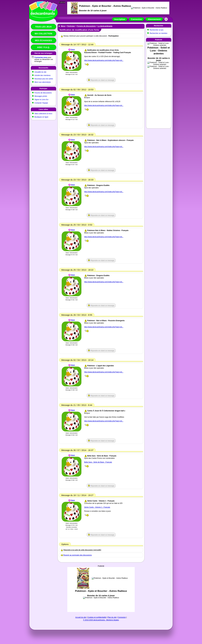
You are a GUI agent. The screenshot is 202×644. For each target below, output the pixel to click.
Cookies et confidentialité (97, 617)
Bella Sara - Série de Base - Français (98, 462)
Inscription (120, 19)
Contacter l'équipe (41, 103)
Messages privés (41, 96)
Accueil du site (81, 617)
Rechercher (159, 26)
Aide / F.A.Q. (43, 47)
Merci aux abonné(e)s (43, 82)
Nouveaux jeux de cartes (44, 79)
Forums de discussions (43, 93)
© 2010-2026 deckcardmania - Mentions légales (101, 620)
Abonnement (154, 19)
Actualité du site (40, 72)
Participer (43, 89)
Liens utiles (43, 109)
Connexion (136, 19)
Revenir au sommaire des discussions (78, 555)
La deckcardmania (105, 26)
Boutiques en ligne (41, 117)
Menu (63, 26)
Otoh (73, 50)
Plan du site (112, 617)
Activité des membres (43, 75)
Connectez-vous (41, 57)
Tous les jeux (43, 27)
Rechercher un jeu (157, 30)
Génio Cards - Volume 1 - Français (97, 507)
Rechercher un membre (159, 33)
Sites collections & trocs (43, 114)
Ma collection (43, 33)
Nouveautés (43, 68)
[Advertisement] (101, 590)
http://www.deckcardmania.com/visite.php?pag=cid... (104, 60)
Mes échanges (43, 40)
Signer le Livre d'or (42, 100)
